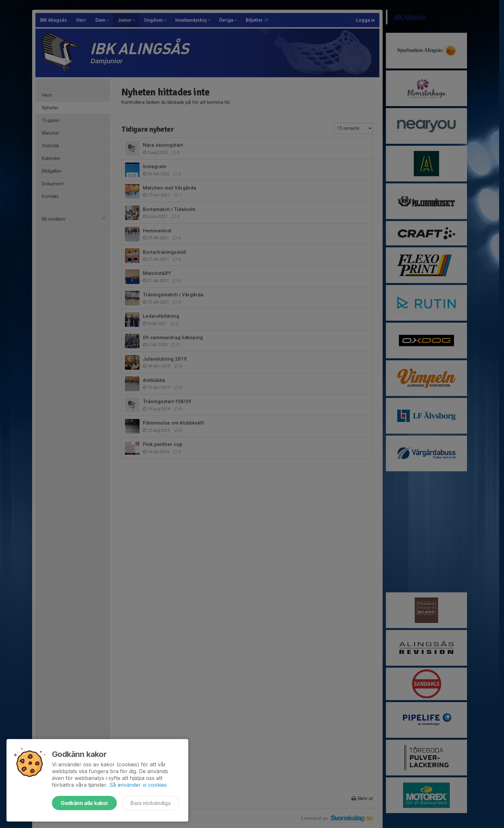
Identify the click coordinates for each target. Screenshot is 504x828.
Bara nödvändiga (150, 803)
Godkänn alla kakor (84, 803)
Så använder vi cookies (138, 785)
